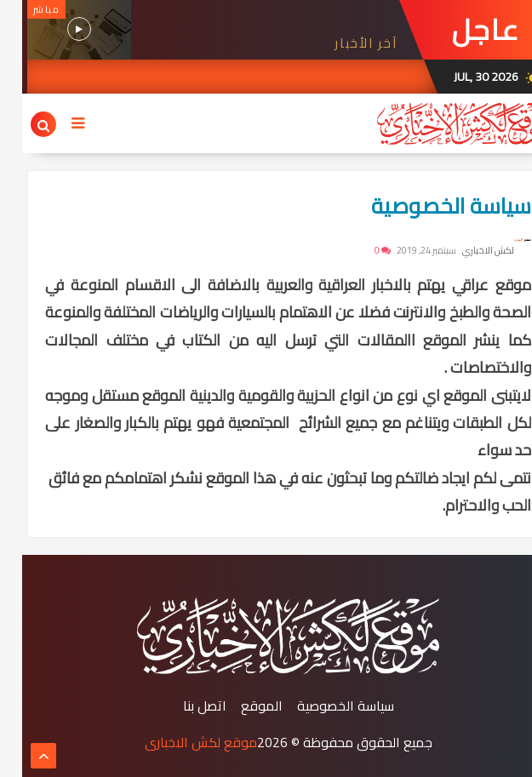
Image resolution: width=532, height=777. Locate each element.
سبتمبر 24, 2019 (404, 250)
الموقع (240, 706)
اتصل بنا (183, 706)
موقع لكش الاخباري (179, 742)
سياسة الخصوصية (429, 206)
